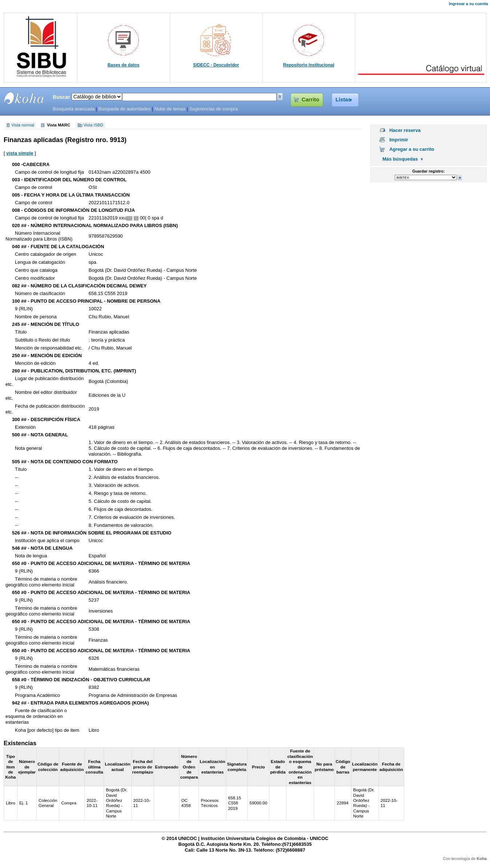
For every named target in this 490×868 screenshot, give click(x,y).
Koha (482, 859)
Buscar (61, 97)
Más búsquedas (400, 159)
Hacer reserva (405, 130)
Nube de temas (170, 109)
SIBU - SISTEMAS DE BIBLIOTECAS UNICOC (24, 98)
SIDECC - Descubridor (216, 65)
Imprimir (399, 140)
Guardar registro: (428, 171)
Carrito (310, 100)
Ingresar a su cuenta (468, 4)
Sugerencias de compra (214, 109)
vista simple (20, 153)
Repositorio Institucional (309, 65)
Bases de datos (124, 65)
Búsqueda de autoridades (124, 109)
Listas (343, 100)
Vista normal (23, 125)
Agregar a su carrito (412, 149)
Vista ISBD (93, 125)
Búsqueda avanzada (74, 109)
